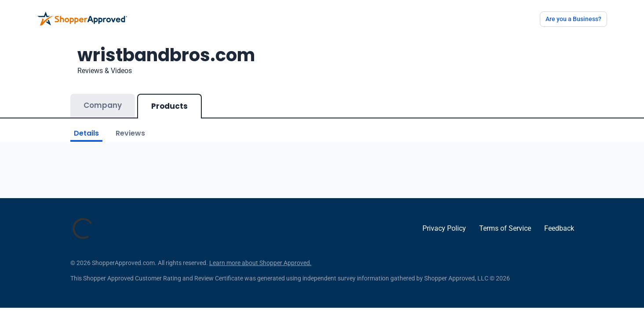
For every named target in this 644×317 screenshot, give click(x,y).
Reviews (130, 133)
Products (169, 106)
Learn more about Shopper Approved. (260, 263)
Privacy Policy (444, 228)
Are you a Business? (573, 19)
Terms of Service (505, 228)
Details (86, 133)
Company (103, 105)
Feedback (559, 228)
